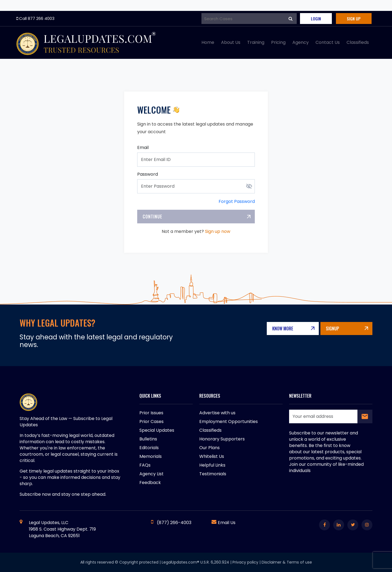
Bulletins (148, 439)
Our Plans (209, 448)
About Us (231, 42)
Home (208, 42)
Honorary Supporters (222, 439)
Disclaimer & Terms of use (287, 562)
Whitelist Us (212, 456)
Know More (283, 328)
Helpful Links (212, 465)
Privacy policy (245, 562)
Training (256, 42)
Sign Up (354, 19)
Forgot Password (237, 201)
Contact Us (328, 42)
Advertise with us (217, 413)
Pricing (278, 42)
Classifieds (358, 42)
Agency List (151, 474)
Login (316, 19)
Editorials (149, 448)
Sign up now (218, 231)
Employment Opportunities (229, 422)
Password (148, 174)
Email (143, 147)
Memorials (151, 456)
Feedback (150, 483)
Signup (333, 328)
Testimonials (213, 474)
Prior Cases (151, 422)
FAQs (145, 465)
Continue (152, 217)
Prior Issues (151, 413)
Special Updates (157, 430)
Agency (301, 42)
